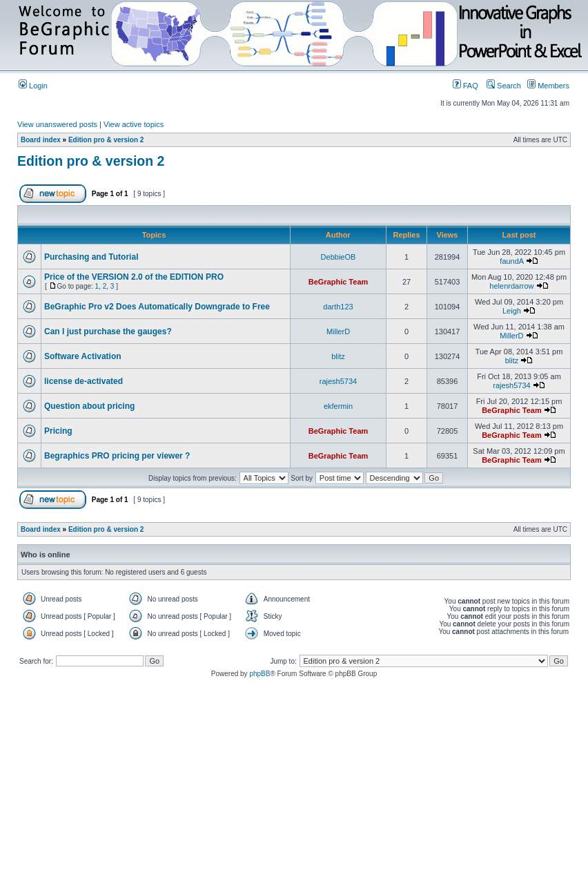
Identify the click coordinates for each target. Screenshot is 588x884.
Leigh (512, 311)
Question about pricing (89, 406)
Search (504, 86)
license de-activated (84, 381)
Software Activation (83, 356)
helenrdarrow (511, 286)
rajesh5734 (338, 381)
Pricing (58, 431)
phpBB (259, 674)
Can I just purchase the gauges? (108, 331)
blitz (338, 356)
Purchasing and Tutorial (91, 257)
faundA (511, 261)
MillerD (338, 331)
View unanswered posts (57, 124)
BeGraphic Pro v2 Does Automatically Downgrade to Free (157, 307)
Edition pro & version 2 (106, 140)
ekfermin (338, 406)
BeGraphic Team (339, 282)
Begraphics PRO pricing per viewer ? (117, 456)
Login (33, 86)
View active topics (134, 124)
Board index (41, 140)
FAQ (465, 86)
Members (548, 86)
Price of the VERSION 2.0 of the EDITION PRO (134, 277)
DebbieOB (339, 257)
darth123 (338, 307)
